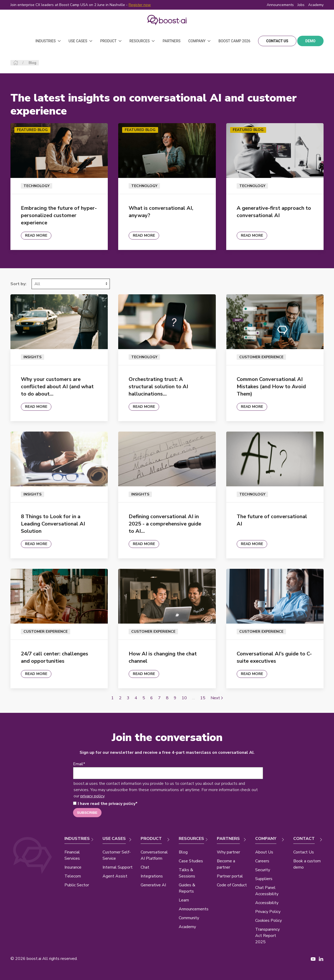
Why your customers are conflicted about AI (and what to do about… (57, 387)
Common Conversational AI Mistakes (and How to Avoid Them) (271, 387)
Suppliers (264, 879)
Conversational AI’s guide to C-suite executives (274, 657)
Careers (262, 861)
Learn (184, 900)
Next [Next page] (217, 698)
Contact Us (304, 852)
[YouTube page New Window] (313, 959)
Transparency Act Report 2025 (267, 936)
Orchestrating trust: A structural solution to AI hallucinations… (158, 387)
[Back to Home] (167, 20)
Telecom (73, 876)
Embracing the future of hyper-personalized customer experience (59, 215)
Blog (183, 852)
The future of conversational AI (272, 520)
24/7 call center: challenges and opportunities (55, 657)
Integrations (152, 876)
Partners (171, 41)
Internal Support (118, 867)
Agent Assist (115, 876)
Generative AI (153, 885)
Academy (187, 927)
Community (189, 918)
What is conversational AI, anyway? (161, 212)
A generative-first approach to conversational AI (274, 212)
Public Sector (77, 885)
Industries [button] (48, 41)
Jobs (301, 5)
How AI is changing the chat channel (163, 657)
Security (263, 870)
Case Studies (191, 861)
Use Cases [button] (80, 41)
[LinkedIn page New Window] (321, 959)
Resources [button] (142, 41)
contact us (277, 41)
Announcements (280, 5)
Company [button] (199, 41)
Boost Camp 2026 (234, 41)
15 (203, 698)
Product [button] (111, 41)
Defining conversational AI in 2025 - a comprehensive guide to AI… (165, 524)
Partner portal (230, 876)
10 (184, 698)
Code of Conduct (232, 885)
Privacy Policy (268, 912)
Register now (140, 5)
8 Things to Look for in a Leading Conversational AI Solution (53, 524)
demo (310, 41)
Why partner (228, 852)
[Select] (71, 284)
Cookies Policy (269, 921)
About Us (264, 852)
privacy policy (92, 796)
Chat (145, 867)
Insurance (73, 867)
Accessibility (267, 903)
